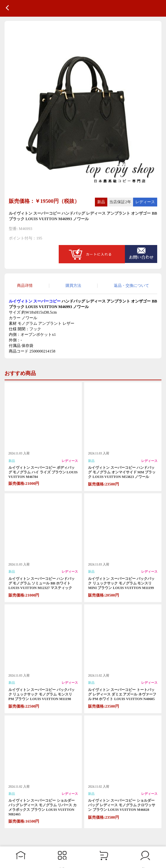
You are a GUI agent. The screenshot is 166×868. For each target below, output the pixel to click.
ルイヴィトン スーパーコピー (35, 301)
